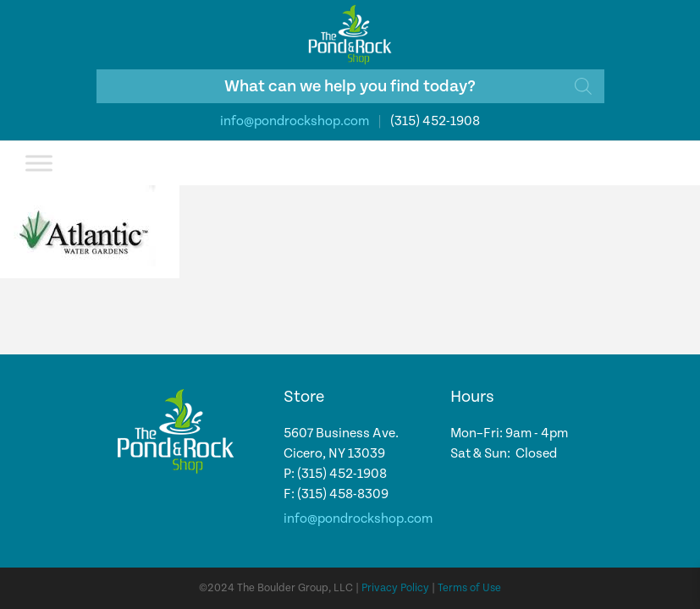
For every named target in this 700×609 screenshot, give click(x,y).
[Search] (583, 86)
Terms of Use (469, 588)
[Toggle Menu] (39, 163)
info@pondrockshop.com (295, 121)
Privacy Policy (395, 588)
